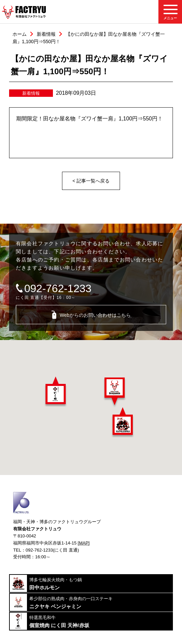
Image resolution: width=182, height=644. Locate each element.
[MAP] (84, 543)
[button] (56, 392)
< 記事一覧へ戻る (91, 181)
